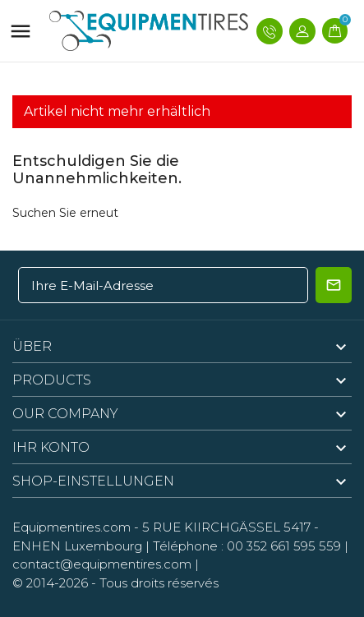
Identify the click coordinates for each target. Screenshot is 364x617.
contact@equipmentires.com (102, 564)
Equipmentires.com (71, 527)
